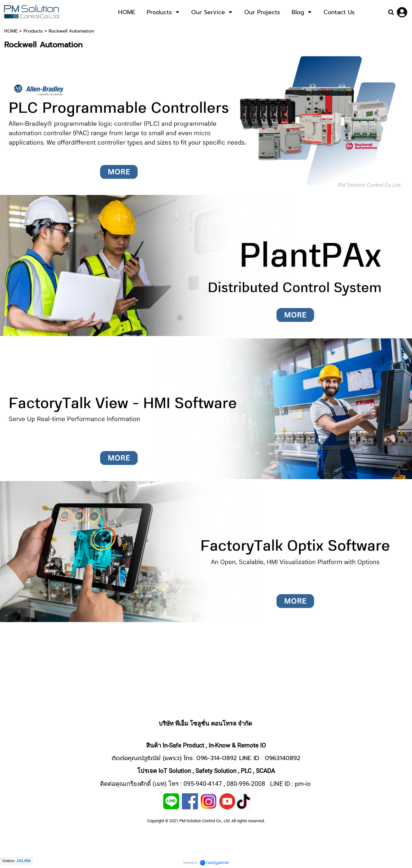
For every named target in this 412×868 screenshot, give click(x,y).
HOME (11, 31)
